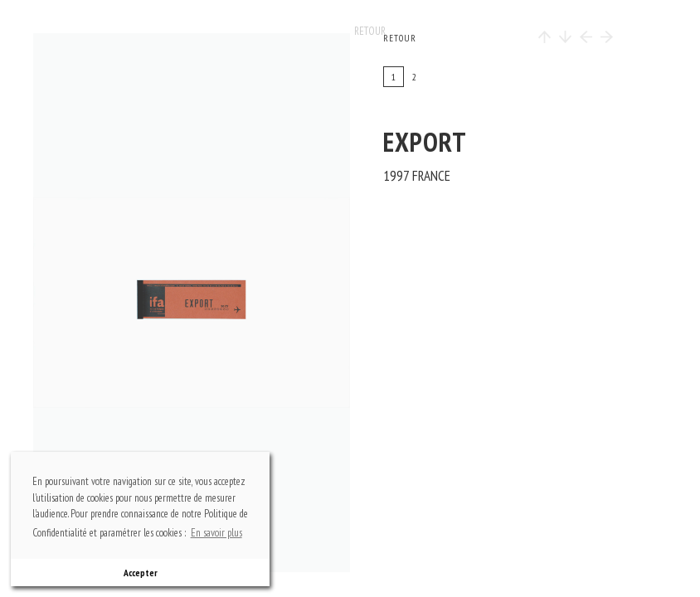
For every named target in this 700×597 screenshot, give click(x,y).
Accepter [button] (141, 573)
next (250, 303)
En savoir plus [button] (216, 533)
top (200, 87)
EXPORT (425, 142)
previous (83, 303)
